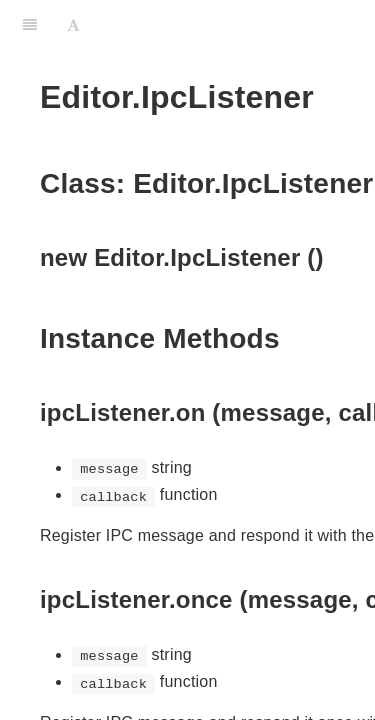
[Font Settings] (73, 25)
